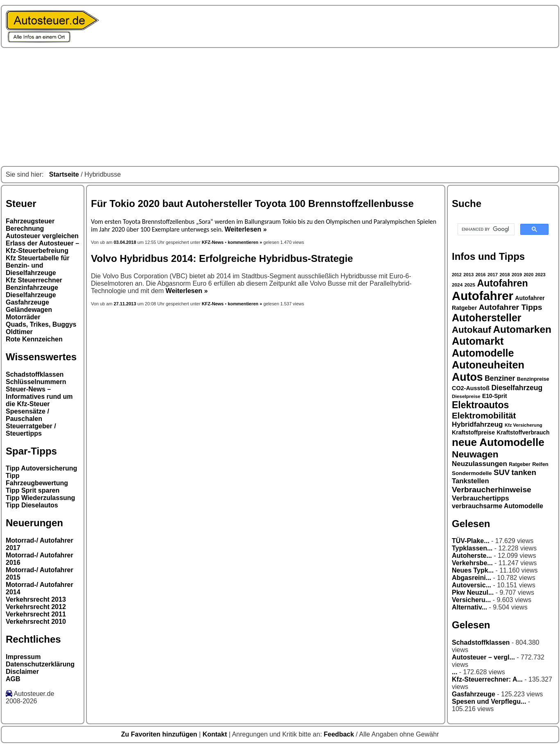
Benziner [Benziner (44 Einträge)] (500, 378)
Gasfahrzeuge (27, 302)
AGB (13, 679)
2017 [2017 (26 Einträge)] (493, 275)
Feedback (340, 734)
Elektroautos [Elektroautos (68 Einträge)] (480, 405)
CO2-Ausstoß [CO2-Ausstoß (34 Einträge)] (471, 388)
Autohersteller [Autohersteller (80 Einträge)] (487, 318)
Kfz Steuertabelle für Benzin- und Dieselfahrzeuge (38, 265)
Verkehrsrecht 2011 (36, 614)
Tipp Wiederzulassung (40, 498)
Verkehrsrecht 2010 (36, 622)
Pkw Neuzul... (473, 592)
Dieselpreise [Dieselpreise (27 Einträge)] (466, 396)
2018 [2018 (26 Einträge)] (505, 275)
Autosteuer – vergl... (483, 657)
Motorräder (23, 317)
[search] (485, 230)
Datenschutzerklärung (40, 664)
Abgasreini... (472, 578)
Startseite (64, 174)
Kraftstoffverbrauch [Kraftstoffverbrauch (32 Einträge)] (523, 432)
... (455, 672)
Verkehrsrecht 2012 (36, 607)
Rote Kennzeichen (34, 339)
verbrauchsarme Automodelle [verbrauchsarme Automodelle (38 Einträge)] (498, 506)
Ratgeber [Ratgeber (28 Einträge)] (519, 464)
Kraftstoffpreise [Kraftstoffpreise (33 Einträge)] (473, 432)
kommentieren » (245, 242)
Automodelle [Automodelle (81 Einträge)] (483, 353)
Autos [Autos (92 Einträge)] (467, 377)
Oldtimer (19, 332)
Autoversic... (472, 585)
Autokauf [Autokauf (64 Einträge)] (472, 330)
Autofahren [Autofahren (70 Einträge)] (502, 283)
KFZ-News (213, 242)
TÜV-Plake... (471, 541)
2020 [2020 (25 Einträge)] (528, 275)
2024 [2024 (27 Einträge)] (457, 285)
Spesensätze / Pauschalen (27, 415)
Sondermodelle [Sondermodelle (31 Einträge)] (472, 473)
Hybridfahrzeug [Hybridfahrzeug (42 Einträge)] (477, 424)
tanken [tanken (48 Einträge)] (524, 472)
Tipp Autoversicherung (41, 468)
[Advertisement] (280, 107)
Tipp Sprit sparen (33, 490)
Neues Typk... (473, 570)
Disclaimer (22, 672)
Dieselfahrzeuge (31, 295)
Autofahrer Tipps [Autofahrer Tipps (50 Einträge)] (511, 307)
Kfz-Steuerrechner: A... (487, 679)
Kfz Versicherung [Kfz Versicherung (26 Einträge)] (524, 425)
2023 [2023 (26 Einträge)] (541, 275)
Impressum (23, 657)
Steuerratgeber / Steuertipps (31, 430)
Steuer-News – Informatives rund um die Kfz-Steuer (39, 397)
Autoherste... (472, 556)
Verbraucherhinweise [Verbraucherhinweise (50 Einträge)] (492, 490)
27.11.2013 (125, 304)
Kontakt (215, 734)
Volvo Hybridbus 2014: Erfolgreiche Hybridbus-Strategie (222, 258)
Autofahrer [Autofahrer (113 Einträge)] (483, 296)
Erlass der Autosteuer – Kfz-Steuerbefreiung (42, 247)
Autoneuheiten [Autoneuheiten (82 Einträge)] (488, 365)
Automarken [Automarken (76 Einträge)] (522, 329)
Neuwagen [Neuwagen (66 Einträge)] (475, 454)
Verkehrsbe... (472, 563)
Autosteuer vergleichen (42, 236)
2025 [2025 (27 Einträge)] (470, 285)
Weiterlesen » (246, 229)
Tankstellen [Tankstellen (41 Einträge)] (470, 481)
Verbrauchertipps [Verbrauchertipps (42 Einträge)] (481, 498)
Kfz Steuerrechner (34, 280)
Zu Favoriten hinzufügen (160, 734)
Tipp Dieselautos (32, 505)
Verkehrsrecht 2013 (36, 599)
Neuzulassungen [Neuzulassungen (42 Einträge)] (480, 464)
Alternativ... (469, 607)
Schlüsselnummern (36, 382)
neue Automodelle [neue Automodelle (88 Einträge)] (498, 442)
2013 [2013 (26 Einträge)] (468, 275)
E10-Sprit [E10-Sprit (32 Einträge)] (495, 396)
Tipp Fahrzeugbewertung (37, 479)
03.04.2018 (125, 242)
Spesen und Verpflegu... (489, 701)
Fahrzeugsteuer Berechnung (30, 225)
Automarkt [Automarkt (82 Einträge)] (478, 341)
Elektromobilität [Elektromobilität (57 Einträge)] (484, 415)
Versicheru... (471, 600)
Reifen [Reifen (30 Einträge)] (540, 464)
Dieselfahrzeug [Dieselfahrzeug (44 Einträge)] (517, 388)
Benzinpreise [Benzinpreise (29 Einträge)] (533, 379)
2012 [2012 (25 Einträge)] (457, 275)
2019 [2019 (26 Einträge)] (517, 275)
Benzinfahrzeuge (32, 288)
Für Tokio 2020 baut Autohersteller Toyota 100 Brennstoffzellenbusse (252, 203)
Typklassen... (472, 548)
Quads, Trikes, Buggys (41, 324)
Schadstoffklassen (35, 374)
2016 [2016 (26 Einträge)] (481, 275)
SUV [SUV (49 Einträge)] (502, 472)
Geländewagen (29, 310)
